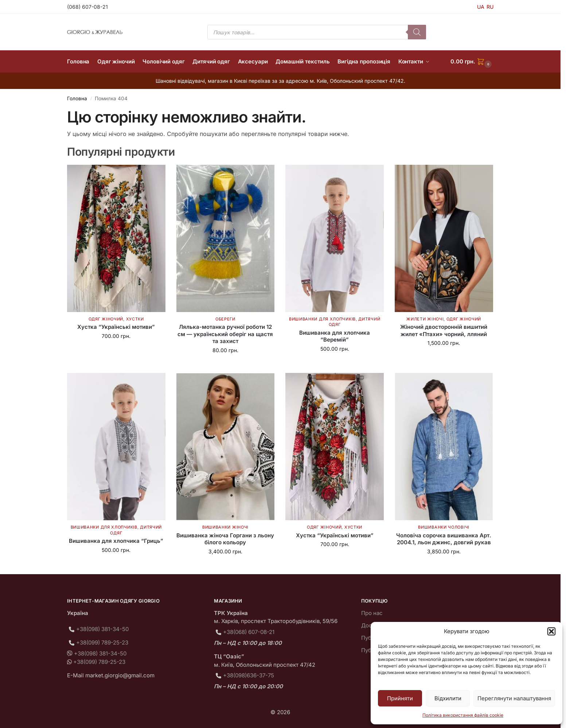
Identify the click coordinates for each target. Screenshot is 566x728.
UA (481, 7)
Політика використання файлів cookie (463, 715)
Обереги (225, 319)
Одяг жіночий (106, 319)
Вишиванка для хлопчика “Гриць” (116, 541)
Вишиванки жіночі (225, 527)
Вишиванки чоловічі (444, 527)
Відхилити (448, 698)
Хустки (135, 319)
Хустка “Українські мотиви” (116, 327)
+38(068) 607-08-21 (249, 632)
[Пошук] (417, 32)
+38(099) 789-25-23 (102, 643)
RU (490, 7)
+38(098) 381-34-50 (102, 629)
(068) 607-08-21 (87, 7)
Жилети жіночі (425, 319)
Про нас (372, 613)
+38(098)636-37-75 (249, 675)
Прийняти (400, 698)
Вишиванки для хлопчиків (322, 319)
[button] (551, 631)
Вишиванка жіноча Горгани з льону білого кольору (225, 539)
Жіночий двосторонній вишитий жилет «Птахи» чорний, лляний (444, 330)
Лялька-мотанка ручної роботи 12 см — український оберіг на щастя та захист (225, 334)
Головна (77, 98)
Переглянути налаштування (514, 698)
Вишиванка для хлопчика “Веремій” (335, 336)
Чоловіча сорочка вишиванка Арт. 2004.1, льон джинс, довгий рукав (444, 539)
